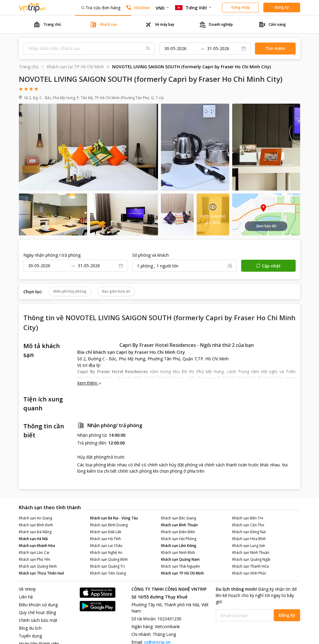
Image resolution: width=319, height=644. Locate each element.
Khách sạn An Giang (35, 518)
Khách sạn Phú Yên (35, 559)
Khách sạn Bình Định (36, 525)
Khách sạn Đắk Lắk (106, 532)
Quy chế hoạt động (37, 612)
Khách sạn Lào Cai (34, 552)
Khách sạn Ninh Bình (178, 552)
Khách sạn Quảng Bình (109, 559)
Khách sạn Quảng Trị (107, 566)
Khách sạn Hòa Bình (249, 539)
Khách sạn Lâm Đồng (179, 546)
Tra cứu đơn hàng (101, 8)
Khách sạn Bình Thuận (179, 525)
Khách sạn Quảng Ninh (38, 566)
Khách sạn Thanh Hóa (250, 566)
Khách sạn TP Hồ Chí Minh (182, 573)
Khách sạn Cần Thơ (248, 525)
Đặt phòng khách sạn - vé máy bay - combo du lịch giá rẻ (32, 8)
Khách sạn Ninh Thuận (251, 552)
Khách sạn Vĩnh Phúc (249, 573)
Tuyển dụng (30, 636)
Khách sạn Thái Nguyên (180, 566)
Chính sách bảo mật (38, 620)
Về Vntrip (27, 589)
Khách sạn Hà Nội (33, 539)
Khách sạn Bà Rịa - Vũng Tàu (114, 518)
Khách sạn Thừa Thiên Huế (41, 573)
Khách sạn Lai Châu (106, 546)
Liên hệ (26, 597)
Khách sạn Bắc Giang (179, 518)
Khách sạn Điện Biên (178, 532)
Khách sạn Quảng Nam (180, 559)
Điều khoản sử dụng (38, 605)
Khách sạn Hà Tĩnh (105, 539)
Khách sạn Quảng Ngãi (251, 559)
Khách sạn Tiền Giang (108, 573)
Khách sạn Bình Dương (109, 525)
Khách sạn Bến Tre (248, 518)
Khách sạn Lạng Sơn (249, 546)
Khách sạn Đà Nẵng (35, 532)
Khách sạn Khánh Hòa (37, 546)
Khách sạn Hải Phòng (179, 539)
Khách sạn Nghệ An (106, 552)
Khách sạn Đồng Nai (249, 532)
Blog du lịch (30, 628)
